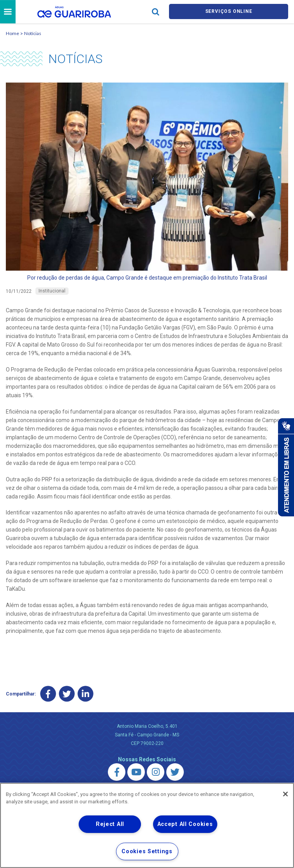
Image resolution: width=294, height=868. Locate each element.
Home (12, 34)
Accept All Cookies (185, 824)
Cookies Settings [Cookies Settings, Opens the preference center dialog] (147, 851)
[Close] (285, 794)
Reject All (110, 824)
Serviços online (229, 12)
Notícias (33, 34)
